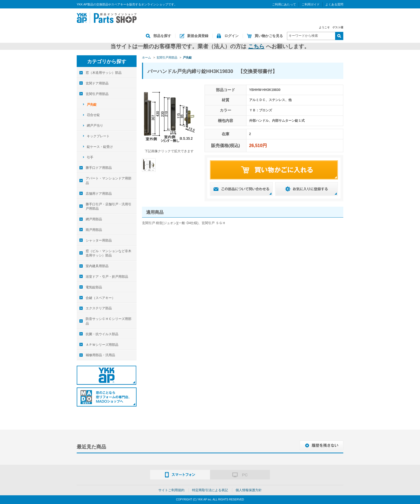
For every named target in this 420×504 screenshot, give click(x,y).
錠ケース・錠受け (100, 147)
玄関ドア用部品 (97, 83)
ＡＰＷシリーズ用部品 (102, 345)
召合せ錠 (93, 115)
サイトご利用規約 (171, 490)
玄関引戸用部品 (97, 94)
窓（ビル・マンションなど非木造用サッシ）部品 (109, 253)
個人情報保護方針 (249, 490)
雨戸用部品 (94, 230)
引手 (90, 157)
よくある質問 (334, 4)
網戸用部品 (94, 219)
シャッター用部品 (99, 240)
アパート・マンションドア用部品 (109, 181)
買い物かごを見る (269, 36)
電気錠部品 (94, 287)
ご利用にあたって (284, 4)
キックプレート (98, 136)
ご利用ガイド (311, 4)
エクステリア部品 (99, 308)
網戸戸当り (95, 126)
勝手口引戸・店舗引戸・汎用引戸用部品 (109, 207)
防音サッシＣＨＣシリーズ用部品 (109, 321)
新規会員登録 (198, 36)
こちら (256, 46)
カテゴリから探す (107, 62)
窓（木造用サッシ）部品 (104, 73)
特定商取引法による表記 (210, 490)
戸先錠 (92, 105)
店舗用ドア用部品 (99, 194)
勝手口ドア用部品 (99, 168)
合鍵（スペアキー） (100, 298)
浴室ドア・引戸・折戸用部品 (107, 277)
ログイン (231, 36)
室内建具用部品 (97, 266)
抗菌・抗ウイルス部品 (102, 334)
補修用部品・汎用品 (100, 355)
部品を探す (162, 36)
